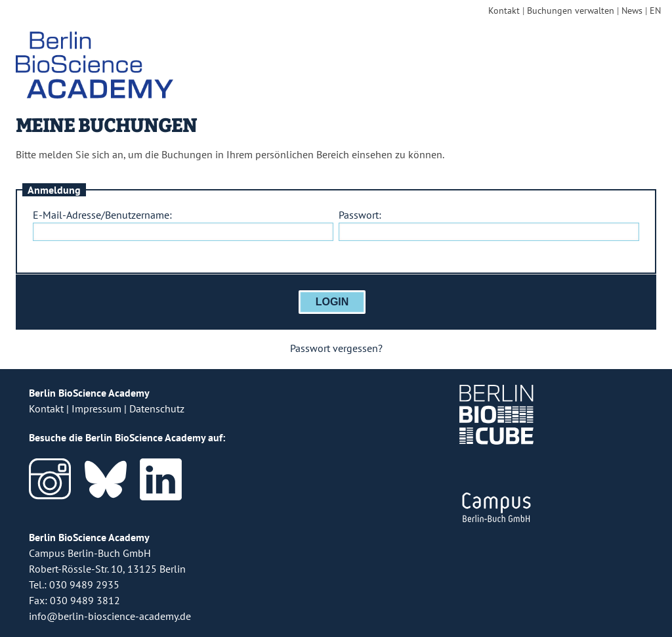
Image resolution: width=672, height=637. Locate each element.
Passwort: (360, 215)
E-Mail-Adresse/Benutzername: (102, 215)
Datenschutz (157, 408)
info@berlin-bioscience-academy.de (110, 616)
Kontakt (504, 11)
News (632, 11)
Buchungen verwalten (571, 11)
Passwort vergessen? (336, 348)
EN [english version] (655, 11)
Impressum (96, 408)
